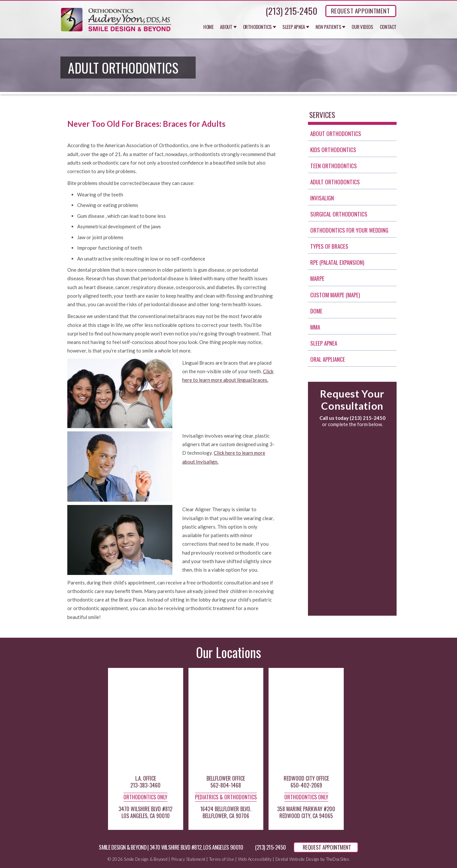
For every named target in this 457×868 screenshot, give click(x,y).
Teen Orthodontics (334, 166)
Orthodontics (258, 27)
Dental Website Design (297, 859)
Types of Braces (329, 246)
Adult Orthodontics (335, 182)
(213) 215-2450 (291, 11)
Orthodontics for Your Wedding (349, 230)
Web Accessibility (255, 859)
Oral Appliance (328, 359)
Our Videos (362, 27)
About (226, 27)
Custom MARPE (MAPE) (335, 295)
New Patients (328, 27)
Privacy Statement (188, 859)
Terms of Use (222, 859)
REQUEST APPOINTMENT (360, 11)
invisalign (322, 198)
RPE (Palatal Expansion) (337, 262)
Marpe (317, 278)
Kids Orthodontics (333, 150)
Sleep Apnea (294, 27)
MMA (315, 327)
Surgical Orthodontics (339, 214)
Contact (388, 27)
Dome (316, 311)
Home (208, 27)
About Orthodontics (336, 134)
